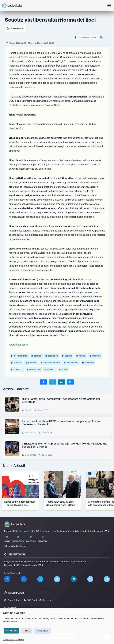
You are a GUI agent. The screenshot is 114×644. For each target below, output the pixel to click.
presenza (17, 369)
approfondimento (50, 363)
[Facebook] (7, 579)
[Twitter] (40, 579)
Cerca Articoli (13, 600)
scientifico (52, 356)
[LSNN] (90, 579)
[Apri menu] (109, 6)
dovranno (88, 363)
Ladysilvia (12, 6)
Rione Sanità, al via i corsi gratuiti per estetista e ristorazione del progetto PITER (61, 400)
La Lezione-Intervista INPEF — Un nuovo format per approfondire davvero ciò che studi (62, 423)
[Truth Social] (107, 579)
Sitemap (45, 600)
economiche (71, 363)
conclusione (34, 369)
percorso (31, 363)
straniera (95, 356)
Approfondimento (18, 345)
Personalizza (42, 634)
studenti (16, 363)
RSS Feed (30, 600)
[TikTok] (57, 579)
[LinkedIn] (74, 579)
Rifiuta (27, 634)
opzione (67, 356)
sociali (64, 369)
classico (50, 369)
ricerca (81, 356)
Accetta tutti (12, 634)
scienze (36, 356)
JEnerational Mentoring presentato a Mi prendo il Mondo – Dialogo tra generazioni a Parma (65, 445)
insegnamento (19, 356)
